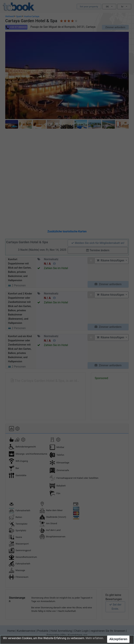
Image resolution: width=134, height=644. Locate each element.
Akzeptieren (118, 639)
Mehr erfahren (94, 638)
